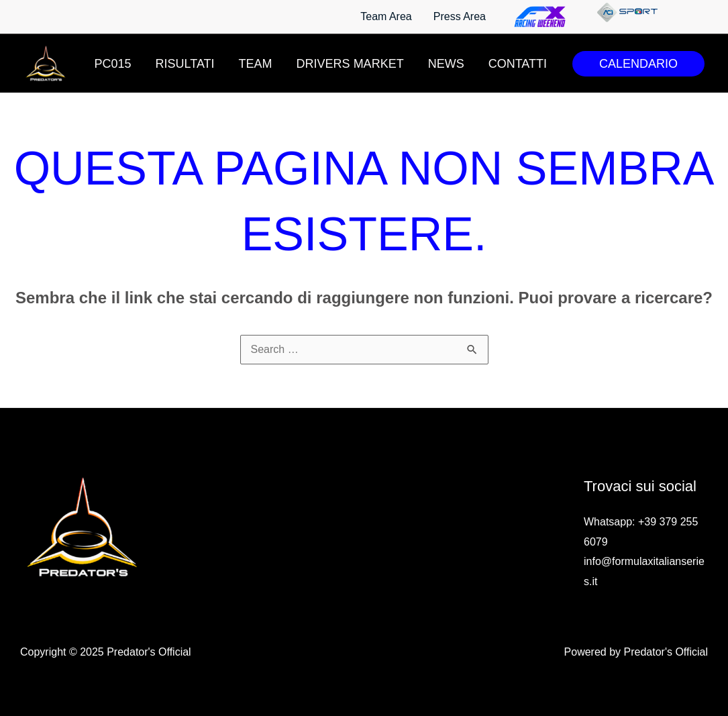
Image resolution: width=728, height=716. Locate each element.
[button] (638, 64)
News (446, 64)
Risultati (185, 64)
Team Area (386, 16)
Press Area (460, 16)
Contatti (518, 64)
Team (256, 64)
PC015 (113, 64)
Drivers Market (350, 64)
